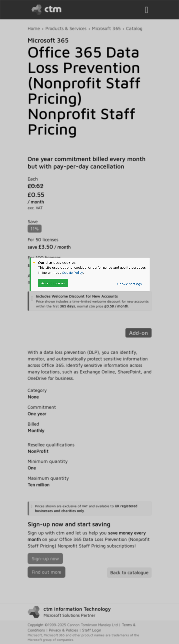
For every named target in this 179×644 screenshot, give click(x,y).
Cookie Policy (73, 272)
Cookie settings (130, 284)
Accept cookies (53, 283)
